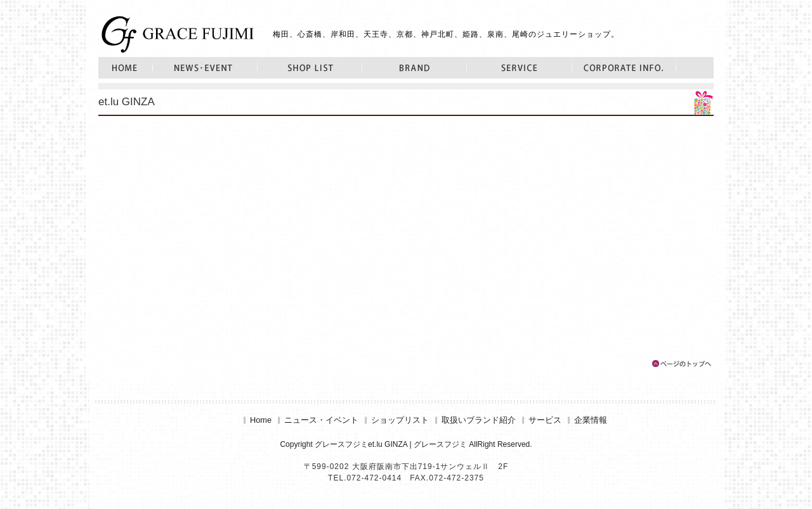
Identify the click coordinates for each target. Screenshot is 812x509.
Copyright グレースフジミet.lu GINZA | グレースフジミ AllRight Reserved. (406, 444)
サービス (520, 68)
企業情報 (624, 68)
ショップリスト (310, 68)
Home (126, 68)
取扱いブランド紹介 (415, 68)
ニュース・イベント (205, 68)
